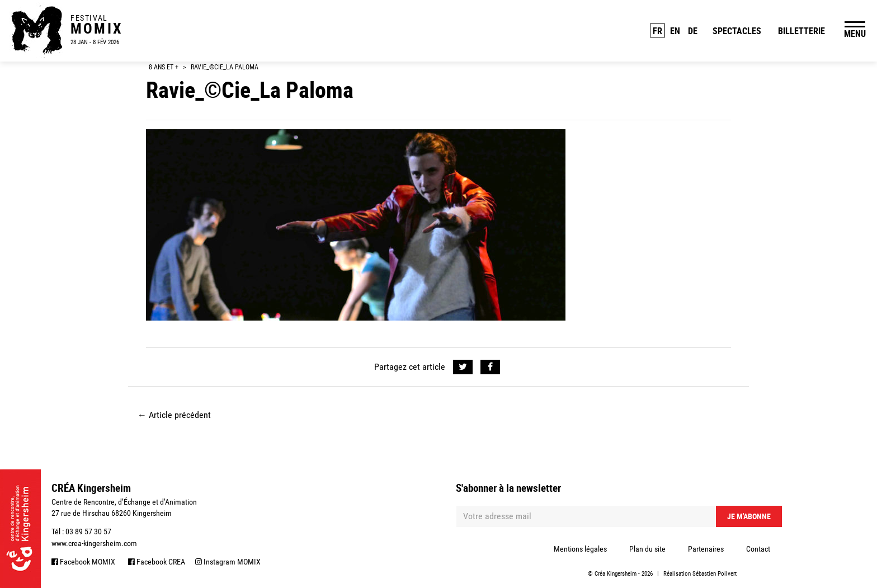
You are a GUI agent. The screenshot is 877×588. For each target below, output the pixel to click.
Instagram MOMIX (228, 562)
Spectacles (737, 31)
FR (657, 31)
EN (675, 31)
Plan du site (647, 549)
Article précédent (174, 415)
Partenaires (706, 549)
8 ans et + (164, 67)
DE (693, 31)
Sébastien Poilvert (715, 574)
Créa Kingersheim (616, 574)
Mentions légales (580, 549)
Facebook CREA (157, 562)
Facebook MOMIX (83, 562)
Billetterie (801, 31)
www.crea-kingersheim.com (94, 543)
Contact (758, 549)
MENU (855, 34)
